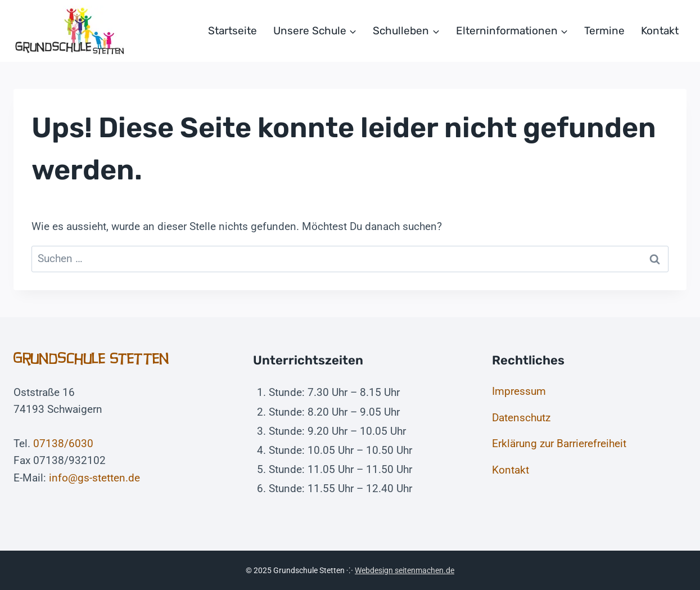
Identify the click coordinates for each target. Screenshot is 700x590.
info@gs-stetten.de (94, 478)
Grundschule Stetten (91, 359)
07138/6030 (63, 443)
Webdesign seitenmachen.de (405, 570)
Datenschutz (521, 418)
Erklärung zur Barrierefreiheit (559, 443)
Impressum (519, 391)
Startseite (232, 31)
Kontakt (660, 31)
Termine (604, 31)
